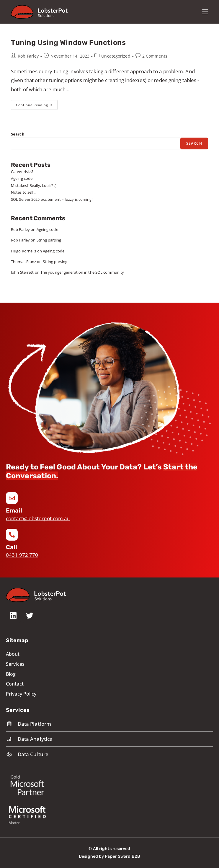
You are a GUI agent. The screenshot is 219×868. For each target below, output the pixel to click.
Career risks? (22, 172)
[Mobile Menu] (205, 12)
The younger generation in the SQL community (82, 272)
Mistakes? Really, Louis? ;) (34, 185)
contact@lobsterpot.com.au (38, 518)
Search (18, 134)
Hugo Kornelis (23, 251)
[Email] (12, 498)
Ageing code (22, 178)
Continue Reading (37, 104)
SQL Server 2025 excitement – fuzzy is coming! (52, 199)
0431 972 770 (22, 555)
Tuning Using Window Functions (68, 43)
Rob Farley (28, 56)
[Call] (12, 535)
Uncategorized (116, 56)
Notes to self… (24, 192)
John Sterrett (22, 272)
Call (12, 547)
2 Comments (155, 56)
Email (14, 510)
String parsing (49, 240)
